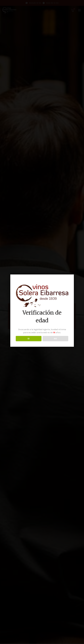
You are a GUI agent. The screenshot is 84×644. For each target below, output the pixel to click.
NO (55, 339)
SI (29, 339)
